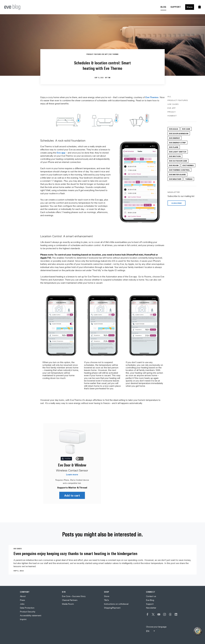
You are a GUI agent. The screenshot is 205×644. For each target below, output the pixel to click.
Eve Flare (174, 147)
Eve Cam (186, 129)
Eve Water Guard (177, 174)
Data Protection (27, 608)
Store (190, 7)
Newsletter (151, 608)
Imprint (23, 619)
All (169, 96)
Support (150, 604)
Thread (189, 179)
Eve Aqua (174, 129)
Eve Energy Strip (177, 143)
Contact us (151, 596)
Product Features (178, 100)
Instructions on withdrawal (116, 604)
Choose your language (156, 627)
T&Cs (106, 600)
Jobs (22, 604)
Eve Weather (175, 179)
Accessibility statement (31, 616)
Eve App (172, 108)
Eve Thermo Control (179, 170)
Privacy (172, 112)
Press (22, 600)
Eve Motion (175, 156)
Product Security (28, 612)
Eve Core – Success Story (74, 596)
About (23, 596)
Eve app (61, 153)
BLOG (163, 7)
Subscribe (177, 203)
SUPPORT (176, 7)
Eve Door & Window (72, 465)
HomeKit (172, 116)
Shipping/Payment (112, 608)
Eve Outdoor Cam (178, 161)
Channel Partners (70, 600)
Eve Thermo (152, 97)
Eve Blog (150, 600)
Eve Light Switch (178, 152)
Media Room (68, 604)
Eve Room (174, 165)
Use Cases (173, 104)
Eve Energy (175, 138)
